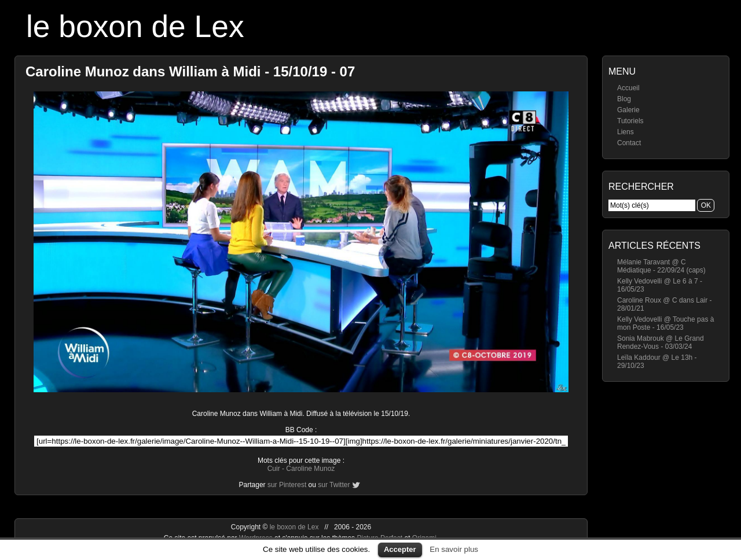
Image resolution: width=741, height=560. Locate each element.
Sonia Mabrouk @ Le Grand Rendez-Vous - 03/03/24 (661, 342)
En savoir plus (454, 549)
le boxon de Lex (135, 26)
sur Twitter (334, 485)
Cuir (274, 469)
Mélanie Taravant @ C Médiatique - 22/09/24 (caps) (661, 266)
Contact (629, 143)
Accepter (400, 549)
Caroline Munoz (310, 469)
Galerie (628, 110)
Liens (626, 132)
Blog (624, 99)
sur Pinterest (287, 485)
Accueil (628, 88)
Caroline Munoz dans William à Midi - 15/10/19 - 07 (190, 71)
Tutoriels (630, 121)
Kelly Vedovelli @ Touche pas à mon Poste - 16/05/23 (665, 323)
